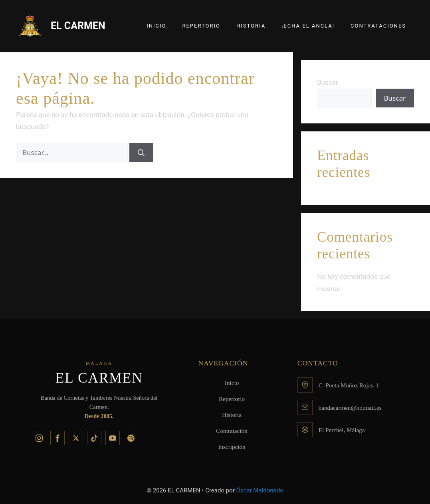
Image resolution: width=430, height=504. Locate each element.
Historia (251, 26)
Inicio (156, 26)
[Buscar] (141, 153)
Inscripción (232, 447)
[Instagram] (39, 438)
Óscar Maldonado (260, 490)
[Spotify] (131, 438)
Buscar (328, 82)
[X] (76, 438)
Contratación (232, 431)
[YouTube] (113, 438)
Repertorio (201, 26)
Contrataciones (378, 26)
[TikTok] (94, 438)
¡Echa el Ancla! (308, 26)
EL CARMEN (78, 26)
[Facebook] (57, 438)
